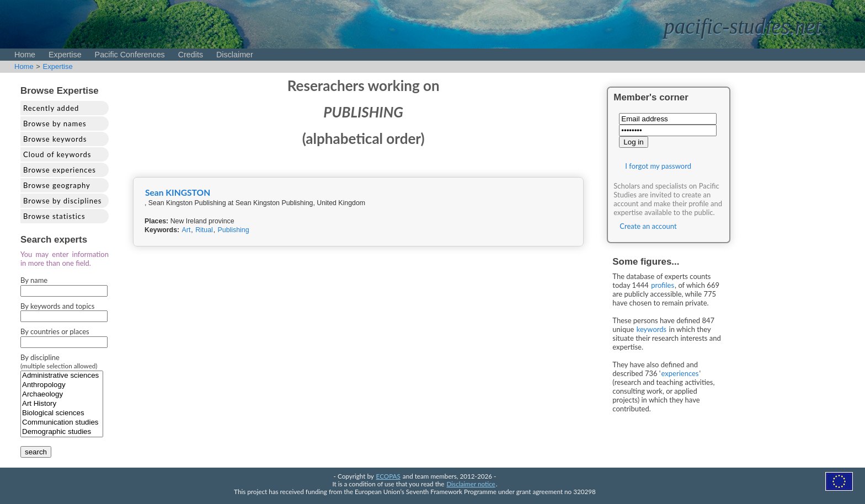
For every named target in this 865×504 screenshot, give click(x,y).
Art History (62, 404)
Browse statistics (54, 216)
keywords (652, 329)
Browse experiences (60, 170)
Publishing (234, 230)
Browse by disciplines (62, 201)
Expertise (65, 55)
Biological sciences (62, 413)
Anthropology (62, 385)
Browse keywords (55, 139)
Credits (191, 55)
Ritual (204, 230)
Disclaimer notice (471, 484)
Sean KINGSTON (178, 192)
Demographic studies (62, 432)
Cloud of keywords (57, 154)
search (36, 452)
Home (25, 55)
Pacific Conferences (130, 55)
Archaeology (62, 395)
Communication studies (62, 423)
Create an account (648, 226)
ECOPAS (388, 476)
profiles (663, 285)
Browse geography (57, 185)
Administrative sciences (62, 376)
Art (186, 230)
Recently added (51, 108)
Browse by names (55, 124)
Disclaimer (235, 55)
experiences (680, 373)
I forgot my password (658, 166)
